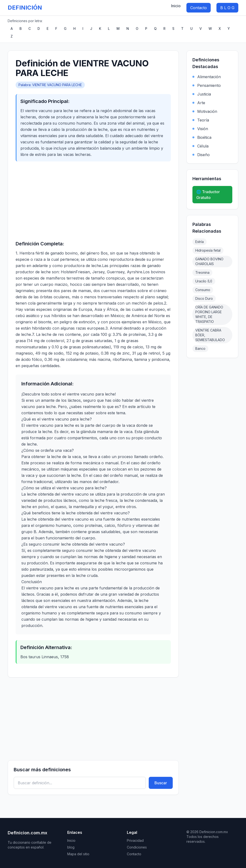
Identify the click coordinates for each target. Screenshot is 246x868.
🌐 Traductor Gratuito (208, 195)
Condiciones (137, 847)
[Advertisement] (93, 201)
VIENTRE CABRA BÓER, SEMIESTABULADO (210, 335)
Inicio (176, 6)
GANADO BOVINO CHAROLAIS (209, 261)
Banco (200, 348)
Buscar (161, 783)
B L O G (227, 8)
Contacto (199, 8)
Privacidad (135, 840)
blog (71, 847)
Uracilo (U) (204, 281)
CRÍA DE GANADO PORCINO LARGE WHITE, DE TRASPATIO (209, 314)
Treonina (202, 272)
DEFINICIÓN (25, 8)
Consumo (203, 290)
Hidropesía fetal (208, 250)
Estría (200, 242)
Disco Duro (204, 298)
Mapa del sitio (78, 854)
